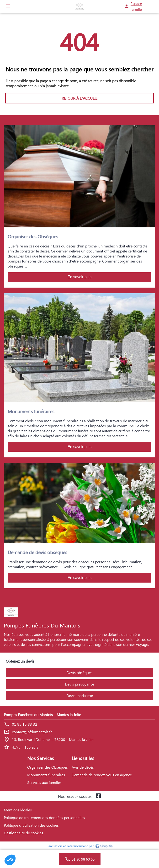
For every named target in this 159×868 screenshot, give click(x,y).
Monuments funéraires (46, 775)
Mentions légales (18, 810)
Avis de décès (83, 767)
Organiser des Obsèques (48, 767)
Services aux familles (44, 782)
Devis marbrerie (80, 695)
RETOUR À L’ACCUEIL (79, 98)
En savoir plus (80, 277)
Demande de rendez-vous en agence (102, 775)
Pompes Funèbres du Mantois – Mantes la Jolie (42, 715)
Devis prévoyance (79, 684)
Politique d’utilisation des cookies (31, 825)
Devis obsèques (79, 672)
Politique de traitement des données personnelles (44, 817)
